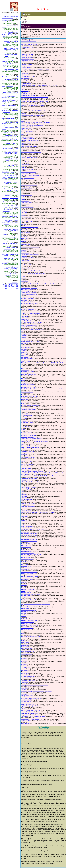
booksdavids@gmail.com (27, 41)
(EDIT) (23, 13)
